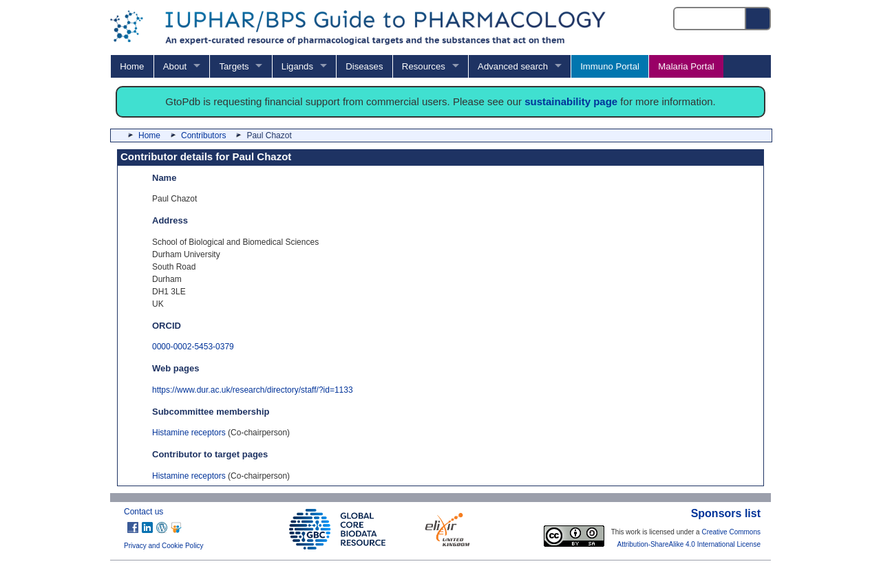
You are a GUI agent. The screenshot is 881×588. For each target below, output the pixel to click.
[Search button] (758, 19)
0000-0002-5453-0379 (193, 347)
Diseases (364, 66)
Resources (424, 66)
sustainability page (571, 101)
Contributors (203, 135)
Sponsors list (726, 513)
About (175, 66)
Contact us (144, 512)
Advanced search (513, 66)
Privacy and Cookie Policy (164, 546)
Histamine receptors (189, 433)
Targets (234, 66)
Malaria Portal (686, 66)
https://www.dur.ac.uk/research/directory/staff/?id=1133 (253, 390)
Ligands (297, 66)
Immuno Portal (610, 66)
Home (132, 66)
